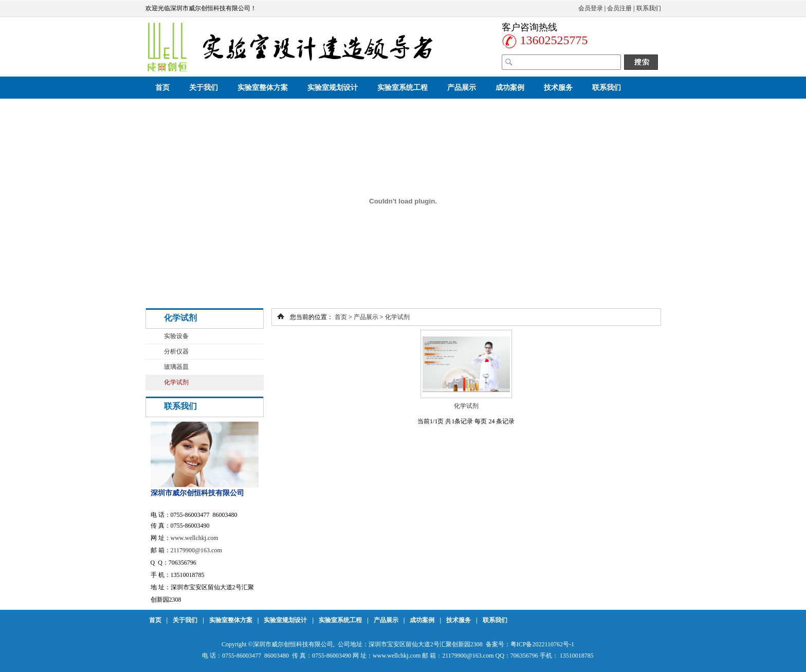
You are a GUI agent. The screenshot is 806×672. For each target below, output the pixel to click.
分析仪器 (176, 351)
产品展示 (462, 88)
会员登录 (591, 8)
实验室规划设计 (333, 88)
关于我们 (204, 88)
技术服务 (558, 88)
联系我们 (649, 8)
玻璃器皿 (176, 367)
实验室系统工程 (402, 88)
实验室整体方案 (263, 88)
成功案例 (510, 88)
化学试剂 (176, 382)
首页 (162, 88)
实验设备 (176, 336)
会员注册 (619, 8)
